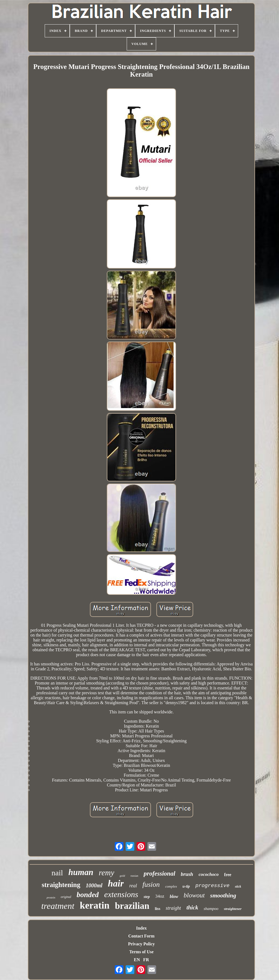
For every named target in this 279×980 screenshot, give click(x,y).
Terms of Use (141, 952)
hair (116, 883)
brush (187, 874)
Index (141, 928)
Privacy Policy (141, 944)
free (228, 875)
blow (174, 896)
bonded (88, 895)
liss (157, 909)
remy (106, 873)
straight (173, 908)
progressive (212, 886)
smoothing (223, 895)
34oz (160, 896)
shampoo (211, 909)
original (66, 897)
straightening (61, 885)
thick (192, 907)
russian (134, 876)
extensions (121, 894)
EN (137, 960)
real (133, 886)
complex (171, 886)
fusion (151, 884)
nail (57, 873)
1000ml (94, 885)
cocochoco (209, 874)
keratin (95, 905)
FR (146, 960)
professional (159, 874)
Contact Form (141, 936)
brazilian (132, 906)
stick (238, 886)
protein (51, 897)
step (147, 897)
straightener (233, 909)
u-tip (186, 886)
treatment (58, 906)
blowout (194, 895)
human (81, 872)
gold (122, 876)
